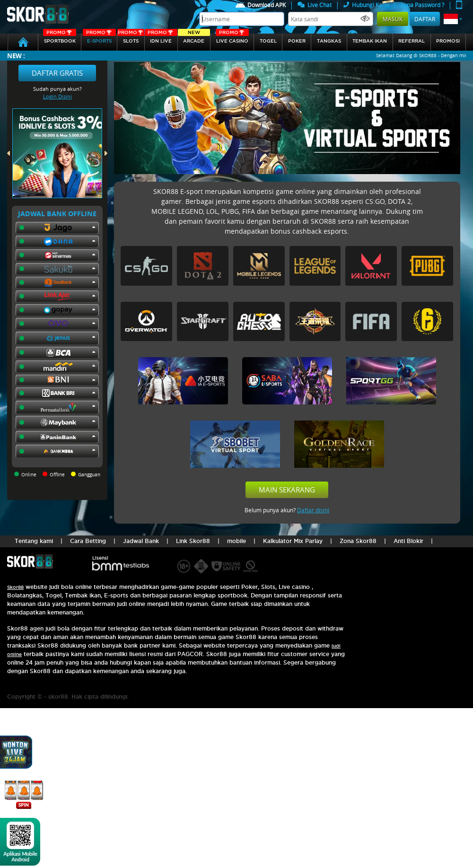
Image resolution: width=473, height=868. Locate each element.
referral (412, 41)
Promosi (448, 41)
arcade (194, 39)
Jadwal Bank (141, 541)
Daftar (425, 19)
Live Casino (232, 39)
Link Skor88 (193, 541)
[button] (453, 19)
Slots (131, 39)
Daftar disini (313, 510)
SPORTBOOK (60, 39)
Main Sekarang (287, 490)
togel (268, 41)
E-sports (99, 39)
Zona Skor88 (358, 541)
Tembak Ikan (370, 41)
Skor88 (15, 587)
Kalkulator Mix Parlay (293, 541)
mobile (236, 541)
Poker (297, 41)
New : (16, 56)
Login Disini (57, 96)
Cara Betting (88, 541)
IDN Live (161, 39)
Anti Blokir (408, 541)
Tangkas (329, 41)
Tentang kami (34, 541)
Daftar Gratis (57, 73)
